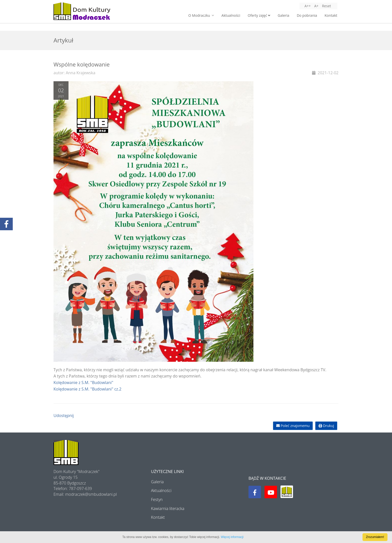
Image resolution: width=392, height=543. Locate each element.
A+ (316, 6)
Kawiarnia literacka (168, 508)
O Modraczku (201, 15)
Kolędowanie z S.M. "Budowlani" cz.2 (87, 389)
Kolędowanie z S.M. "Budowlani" (83, 382)
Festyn (157, 499)
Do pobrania (307, 15)
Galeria (283, 15)
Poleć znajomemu (293, 426)
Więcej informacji (232, 537)
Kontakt (331, 15)
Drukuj (326, 426)
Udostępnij (64, 415)
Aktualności (231, 15)
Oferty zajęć (259, 15)
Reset (326, 6)
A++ (308, 6)
